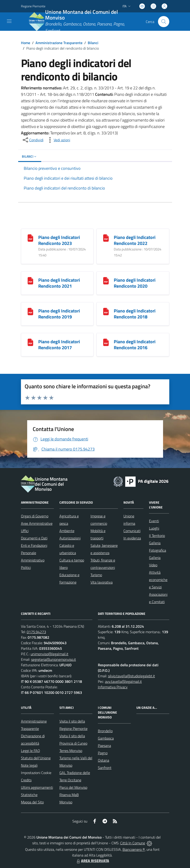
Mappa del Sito (32, 802)
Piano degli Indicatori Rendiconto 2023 (59, 240)
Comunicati (132, 531)
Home (26, 43)
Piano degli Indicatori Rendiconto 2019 (59, 314)
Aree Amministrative (37, 523)
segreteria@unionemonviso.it (54, 659)
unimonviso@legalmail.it (50, 654)
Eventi (154, 521)
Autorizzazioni (70, 538)
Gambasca (106, 738)
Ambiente (67, 531)
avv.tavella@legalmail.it (123, 681)
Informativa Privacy (113, 687)
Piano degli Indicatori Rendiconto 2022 (135, 240)
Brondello (105, 731)
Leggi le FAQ (31, 751)
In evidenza (132, 538)
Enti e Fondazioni (34, 545)
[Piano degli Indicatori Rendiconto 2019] (30, 311)
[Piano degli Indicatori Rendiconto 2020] (106, 280)
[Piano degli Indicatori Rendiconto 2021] (30, 280)
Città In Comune (133, 843)
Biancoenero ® (134, 849)
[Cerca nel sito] (164, 22)
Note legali (29, 765)
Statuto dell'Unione (36, 758)
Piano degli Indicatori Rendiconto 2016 (135, 345)
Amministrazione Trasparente (59, 43)
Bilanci (93, 43)
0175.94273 (36, 632)
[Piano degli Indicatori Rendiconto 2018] (106, 311)
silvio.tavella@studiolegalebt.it (132, 676)
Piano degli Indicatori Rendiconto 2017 (59, 345)
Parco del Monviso (73, 787)
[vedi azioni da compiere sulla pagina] (58, 140)
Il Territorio (157, 536)
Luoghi (154, 528)
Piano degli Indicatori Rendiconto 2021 (59, 283)
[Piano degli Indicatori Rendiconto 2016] (106, 342)
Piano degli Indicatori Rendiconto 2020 (135, 283)
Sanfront (105, 768)
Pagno (103, 753)
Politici (26, 567)
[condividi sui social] (33, 140)
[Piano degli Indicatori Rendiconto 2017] (30, 342)
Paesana (104, 746)
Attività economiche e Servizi (158, 580)
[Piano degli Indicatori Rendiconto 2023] (30, 238)
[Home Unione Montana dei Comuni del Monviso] (83, 22)
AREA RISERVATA (92, 861)
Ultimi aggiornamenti (37, 787)
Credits (26, 780)
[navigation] (9, 21)
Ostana (104, 760)
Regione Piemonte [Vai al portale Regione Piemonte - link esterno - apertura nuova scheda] (33, 6)
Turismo (96, 575)
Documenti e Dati (34, 538)
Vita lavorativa (102, 582)
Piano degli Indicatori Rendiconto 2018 (135, 314)
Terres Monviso (71, 751)
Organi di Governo (35, 516)
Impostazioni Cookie (36, 773)
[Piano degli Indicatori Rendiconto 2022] (106, 238)
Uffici (25, 531)
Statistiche (29, 795)
